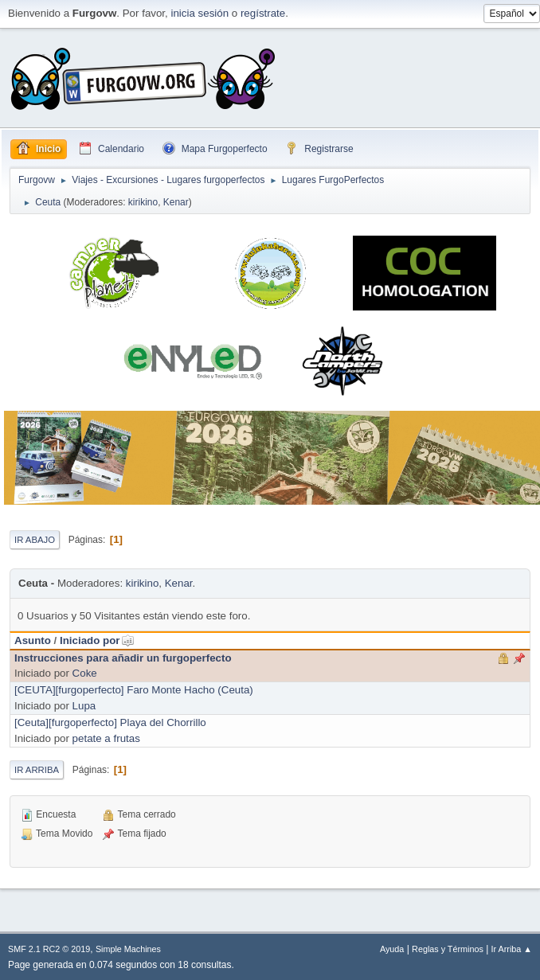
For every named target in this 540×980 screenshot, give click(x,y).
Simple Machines (128, 949)
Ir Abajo (35, 540)
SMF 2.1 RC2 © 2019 (49, 949)
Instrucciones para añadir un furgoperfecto (123, 658)
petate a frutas (106, 738)
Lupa (84, 706)
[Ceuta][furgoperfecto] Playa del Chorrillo (110, 722)
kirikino (143, 202)
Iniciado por (97, 640)
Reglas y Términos (448, 949)
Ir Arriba (37, 770)
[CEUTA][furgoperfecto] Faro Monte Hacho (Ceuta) (134, 690)
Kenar (176, 202)
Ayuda (392, 949)
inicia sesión (200, 13)
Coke (85, 673)
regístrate (263, 13)
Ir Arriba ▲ (512, 949)
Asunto (33, 640)
